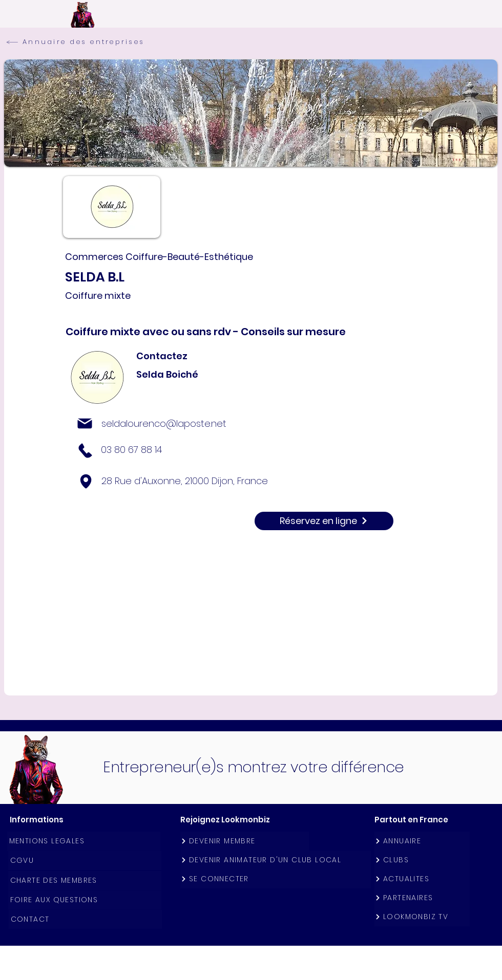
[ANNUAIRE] (422, 841)
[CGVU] (85, 861)
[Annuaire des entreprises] (83, 42)
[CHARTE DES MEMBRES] (85, 880)
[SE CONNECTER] (276, 879)
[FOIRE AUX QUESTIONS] (85, 900)
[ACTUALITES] (422, 879)
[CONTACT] (85, 919)
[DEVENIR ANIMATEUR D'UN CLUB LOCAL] (276, 860)
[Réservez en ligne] (324, 521)
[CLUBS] (422, 860)
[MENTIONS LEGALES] (84, 841)
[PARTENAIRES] (422, 898)
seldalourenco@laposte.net (164, 423)
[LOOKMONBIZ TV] (422, 917)
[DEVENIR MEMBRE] (245, 841)
